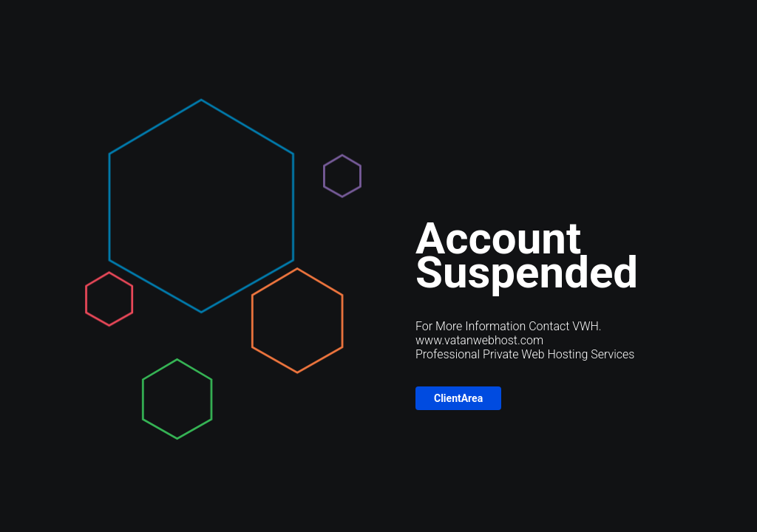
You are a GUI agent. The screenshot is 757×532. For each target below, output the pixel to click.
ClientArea (458, 398)
